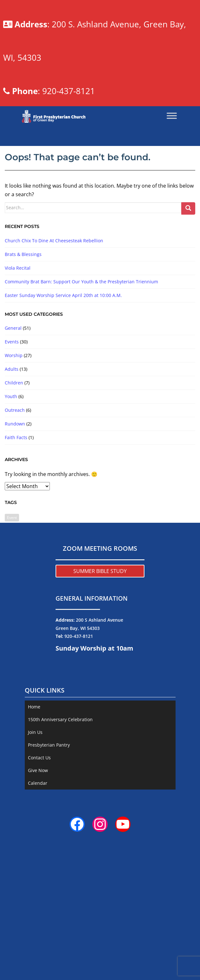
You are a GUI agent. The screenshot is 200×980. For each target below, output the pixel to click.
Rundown (15, 490)
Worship (14, 422)
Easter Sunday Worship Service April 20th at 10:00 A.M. (63, 362)
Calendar (38, 850)
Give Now (38, 837)
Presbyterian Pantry (49, 812)
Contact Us (39, 824)
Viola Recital (18, 334)
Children (14, 449)
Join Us (35, 799)
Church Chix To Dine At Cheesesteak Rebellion (54, 307)
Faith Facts (16, 504)
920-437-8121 (79, 703)
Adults (12, 436)
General (13, 395)
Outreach (15, 477)
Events (12, 408)
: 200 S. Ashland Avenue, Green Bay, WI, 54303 (100, 53)
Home (34, 773)
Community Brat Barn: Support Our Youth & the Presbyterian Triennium (81, 348)
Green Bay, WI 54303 (78, 695)
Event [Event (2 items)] (12, 584)
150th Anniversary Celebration (60, 786)
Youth (11, 463)
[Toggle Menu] (172, 183)
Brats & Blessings (23, 321)
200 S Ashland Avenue (100, 687)
